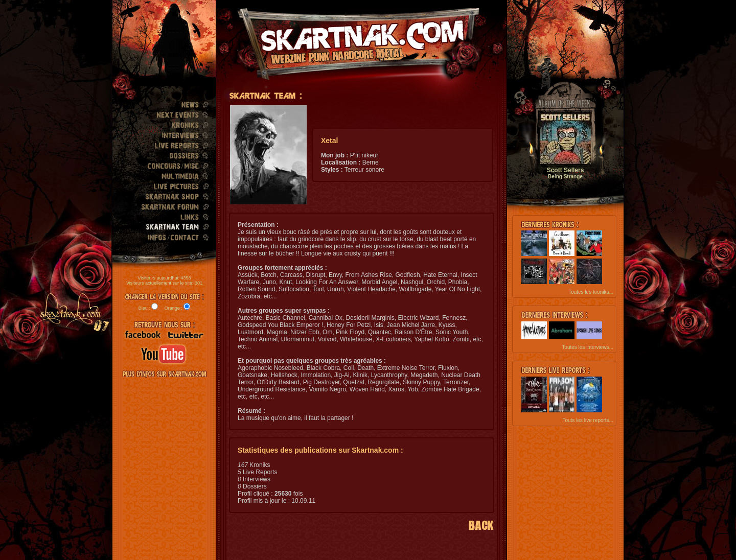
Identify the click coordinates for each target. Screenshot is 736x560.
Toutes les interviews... (588, 347)
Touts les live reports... (588, 420)
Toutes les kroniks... (591, 292)
